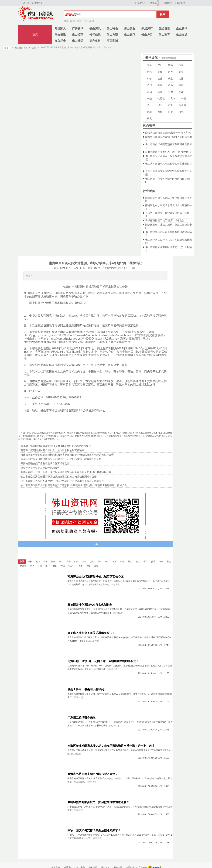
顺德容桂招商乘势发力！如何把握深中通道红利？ (98, 802)
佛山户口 (147, 35)
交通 (170, 92)
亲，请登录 (28, 3)
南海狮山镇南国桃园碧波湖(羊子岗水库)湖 (168, 133)
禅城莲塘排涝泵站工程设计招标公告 (165, 220)
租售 (149, 72)
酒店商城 (112, 41)
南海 (79, 21)
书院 (149, 98)
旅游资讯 (164, 28)
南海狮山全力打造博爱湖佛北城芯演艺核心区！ (97, 577)
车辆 (183, 98)
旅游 (181, 85)
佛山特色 (112, 28)
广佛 (149, 78)
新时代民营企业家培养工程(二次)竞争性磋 (168, 152)
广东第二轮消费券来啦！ (83, 718)
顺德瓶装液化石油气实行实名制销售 (90, 605)
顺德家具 (60, 28)
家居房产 (147, 28)
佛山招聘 (78, 35)
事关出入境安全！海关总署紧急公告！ (91, 633)
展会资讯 (60, 35)
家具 (149, 118)
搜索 (163, 14)
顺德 (73, 21)
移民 (160, 105)
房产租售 (95, 41)
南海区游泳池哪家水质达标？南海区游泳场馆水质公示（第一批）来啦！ (112, 746)
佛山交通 (182, 35)
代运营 (161, 98)
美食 (160, 72)
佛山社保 (78, 41)
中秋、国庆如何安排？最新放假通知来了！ (94, 830)
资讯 (160, 65)
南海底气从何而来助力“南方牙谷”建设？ (93, 774)
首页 (35, 34)
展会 (181, 72)
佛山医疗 (130, 35)
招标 (32, 48)
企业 (160, 78)
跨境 (181, 112)
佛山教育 (164, 35)
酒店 (149, 92)
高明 (91, 21)
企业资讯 (182, 28)
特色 (170, 85)
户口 (149, 85)
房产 (170, 72)
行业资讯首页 (20, 48)
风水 (173, 98)
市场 (149, 112)
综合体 (182, 105)
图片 (149, 105)
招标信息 (95, 35)
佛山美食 (130, 28)
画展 (170, 112)
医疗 (160, 92)
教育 (160, 85)
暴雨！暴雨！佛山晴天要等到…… (88, 689)
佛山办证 (112, 35)
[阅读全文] (116, 585)
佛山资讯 (95, 28)
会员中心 (140, 3)
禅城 (66, 21)
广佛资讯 (78, 28)
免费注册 (38, 3)
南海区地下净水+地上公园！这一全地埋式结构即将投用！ (103, 661)
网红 (160, 112)
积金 (170, 78)
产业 (170, 105)
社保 (181, 78)
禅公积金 (60, 41)
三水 (85, 21)
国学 (149, 65)
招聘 (181, 65)
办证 (181, 92)
